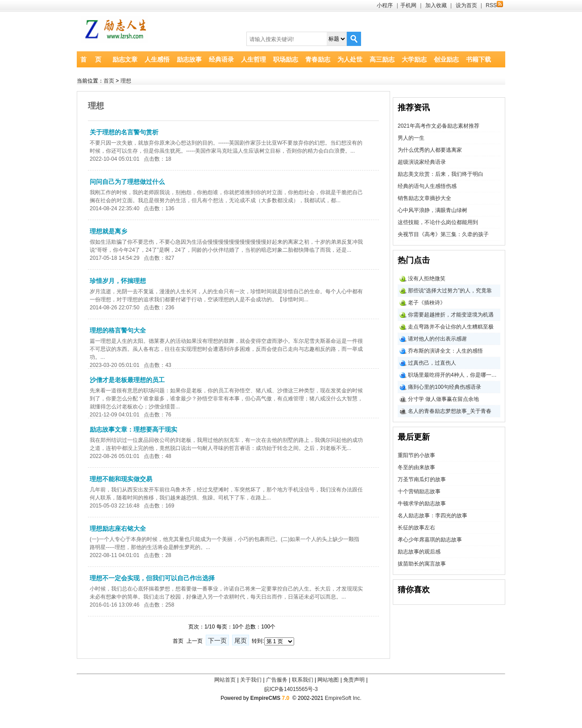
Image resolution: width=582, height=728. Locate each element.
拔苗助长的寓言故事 (422, 564)
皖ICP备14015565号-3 (291, 689)
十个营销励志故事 (419, 491)
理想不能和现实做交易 (121, 479)
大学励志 (414, 59)
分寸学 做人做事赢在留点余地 (443, 399)
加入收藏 (436, 5)
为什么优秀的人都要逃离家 (430, 150)
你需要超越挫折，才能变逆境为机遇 (451, 315)
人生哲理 (254, 59)
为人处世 (350, 59)
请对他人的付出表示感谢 (437, 339)
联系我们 (303, 680)
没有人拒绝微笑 (427, 279)
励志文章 (125, 59)
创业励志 (446, 59)
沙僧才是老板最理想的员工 (127, 380)
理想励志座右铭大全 (118, 528)
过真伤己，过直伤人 (432, 363)
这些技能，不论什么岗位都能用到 (438, 222)
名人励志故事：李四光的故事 (432, 516)
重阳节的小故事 (416, 455)
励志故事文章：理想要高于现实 (133, 429)
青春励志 (318, 59)
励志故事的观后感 (419, 552)
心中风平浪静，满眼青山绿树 (432, 210)
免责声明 (354, 680)
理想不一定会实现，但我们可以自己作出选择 (152, 578)
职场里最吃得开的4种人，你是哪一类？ (454, 375)
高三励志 (382, 59)
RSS (494, 5)
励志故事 (189, 59)
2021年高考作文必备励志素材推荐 (439, 126)
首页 (109, 81)
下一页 (217, 641)
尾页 (241, 641)
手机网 (408, 5)
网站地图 (328, 680)
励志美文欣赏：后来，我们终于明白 (441, 174)
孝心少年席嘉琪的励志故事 (430, 540)
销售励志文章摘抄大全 (424, 198)
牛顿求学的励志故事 (422, 503)
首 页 (91, 59)
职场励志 (286, 59)
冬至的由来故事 (416, 467)
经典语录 (221, 59)
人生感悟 (157, 59)
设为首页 (466, 5)
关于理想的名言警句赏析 (124, 132)
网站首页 (225, 680)
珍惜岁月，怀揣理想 (118, 281)
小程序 (385, 5)
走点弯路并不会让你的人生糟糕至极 (451, 327)
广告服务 (277, 680)
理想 (126, 81)
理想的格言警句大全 (118, 330)
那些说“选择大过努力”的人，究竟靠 (450, 291)
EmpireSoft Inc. (343, 698)
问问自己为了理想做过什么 (127, 182)
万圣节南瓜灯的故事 (422, 479)
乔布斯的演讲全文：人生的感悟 (445, 351)
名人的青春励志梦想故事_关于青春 (450, 411)
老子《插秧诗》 (427, 303)
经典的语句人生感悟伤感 (427, 186)
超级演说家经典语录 (422, 162)
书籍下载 (478, 59)
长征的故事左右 (416, 528)
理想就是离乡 (108, 231)
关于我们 (251, 680)
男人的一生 (411, 138)
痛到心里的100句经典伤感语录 (445, 387)
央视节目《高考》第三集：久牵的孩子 (443, 234)
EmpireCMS (265, 698)
